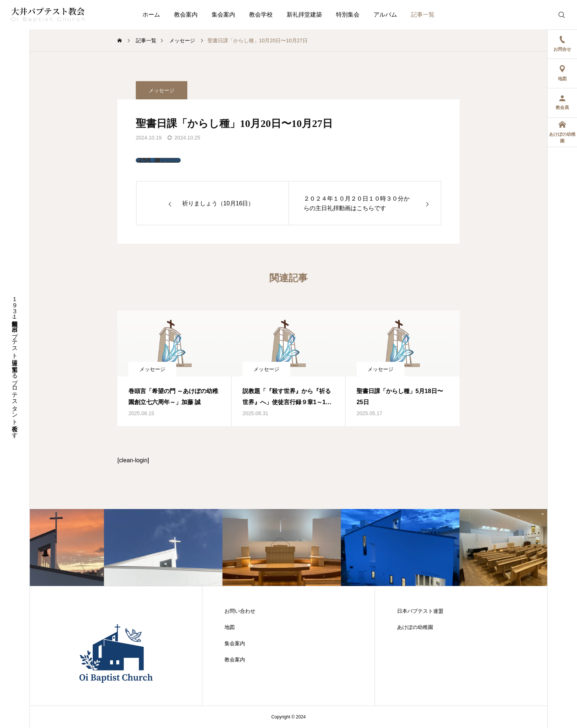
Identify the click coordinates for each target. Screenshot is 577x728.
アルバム (385, 15)
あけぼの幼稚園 (415, 627)
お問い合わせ (240, 611)
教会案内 (186, 15)
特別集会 (348, 15)
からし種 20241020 (158, 160)
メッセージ (162, 98)
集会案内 (223, 15)
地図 (230, 627)
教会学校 (261, 15)
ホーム (151, 15)
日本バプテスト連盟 (420, 611)
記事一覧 (423, 15)
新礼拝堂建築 (304, 15)
